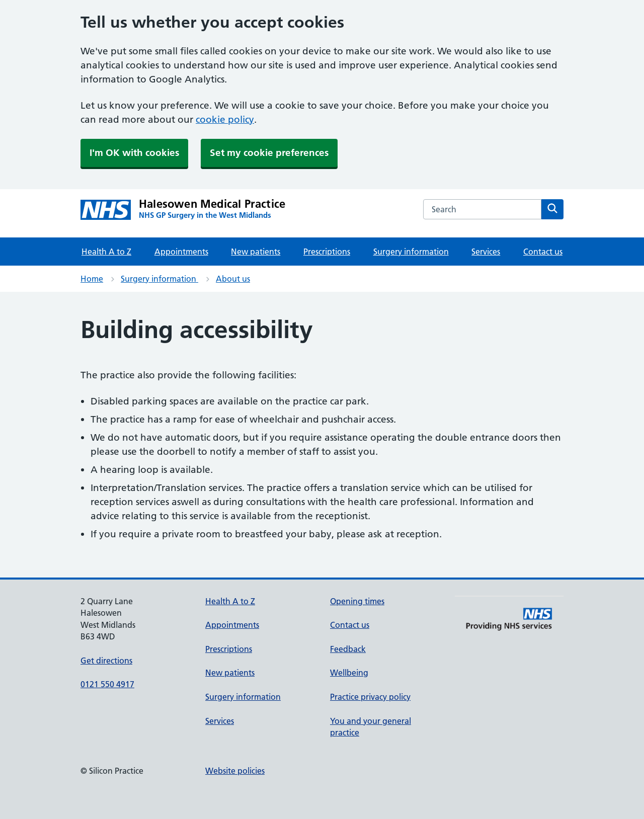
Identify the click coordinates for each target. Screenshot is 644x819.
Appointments (181, 252)
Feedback (348, 649)
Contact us (543, 252)
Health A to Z (106, 252)
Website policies (235, 771)
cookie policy (225, 119)
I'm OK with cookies (134, 153)
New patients (256, 252)
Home (92, 279)
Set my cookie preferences (269, 153)
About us (233, 279)
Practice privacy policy (370, 697)
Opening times (357, 601)
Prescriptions (327, 252)
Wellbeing (349, 673)
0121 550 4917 (107, 684)
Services (486, 252)
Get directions (106, 661)
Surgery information (411, 252)
